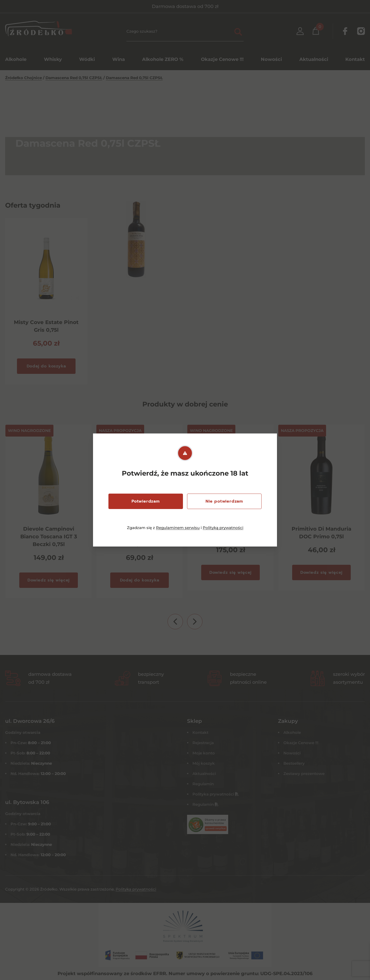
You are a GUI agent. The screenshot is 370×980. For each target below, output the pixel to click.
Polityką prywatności (223, 528)
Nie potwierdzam (224, 501)
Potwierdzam (146, 501)
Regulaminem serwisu (178, 528)
